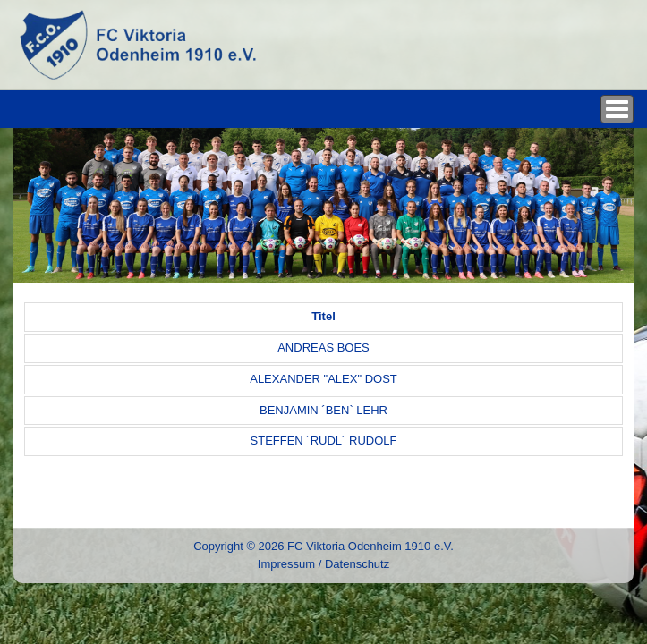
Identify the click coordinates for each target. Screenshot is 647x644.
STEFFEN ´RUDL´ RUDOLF (324, 441)
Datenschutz (357, 564)
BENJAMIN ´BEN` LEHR (323, 410)
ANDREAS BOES (323, 347)
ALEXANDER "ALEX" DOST (323, 379)
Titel (323, 316)
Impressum (286, 564)
